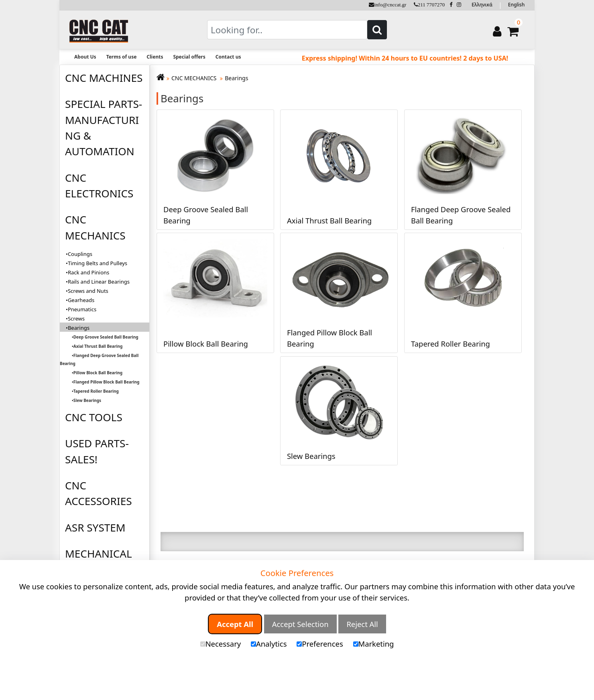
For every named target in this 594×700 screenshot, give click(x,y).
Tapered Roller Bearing (96, 391)
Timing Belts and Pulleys (98, 263)
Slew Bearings (87, 400)
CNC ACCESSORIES (98, 493)
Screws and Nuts (88, 291)
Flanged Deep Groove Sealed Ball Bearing (99, 359)
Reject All (362, 624)
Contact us (228, 57)
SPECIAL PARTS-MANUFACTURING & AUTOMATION (104, 128)
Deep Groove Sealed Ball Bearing (106, 337)
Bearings (236, 78)
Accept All (235, 624)
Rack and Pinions (88, 272)
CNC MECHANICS (95, 227)
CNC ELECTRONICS (99, 186)
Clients (155, 57)
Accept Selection (300, 624)
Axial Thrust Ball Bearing (98, 346)
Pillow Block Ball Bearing (98, 373)
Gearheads (81, 300)
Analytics (269, 644)
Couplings (80, 254)
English (516, 5)
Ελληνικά (482, 5)
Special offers (189, 57)
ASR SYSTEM (95, 528)
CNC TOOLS (94, 417)
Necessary (221, 644)
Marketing (374, 644)
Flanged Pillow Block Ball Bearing (106, 382)
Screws (76, 319)
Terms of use (122, 57)
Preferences (320, 644)
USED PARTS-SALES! (97, 451)
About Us (85, 57)
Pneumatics (82, 309)
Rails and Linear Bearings (99, 282)
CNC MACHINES (104, 78)
